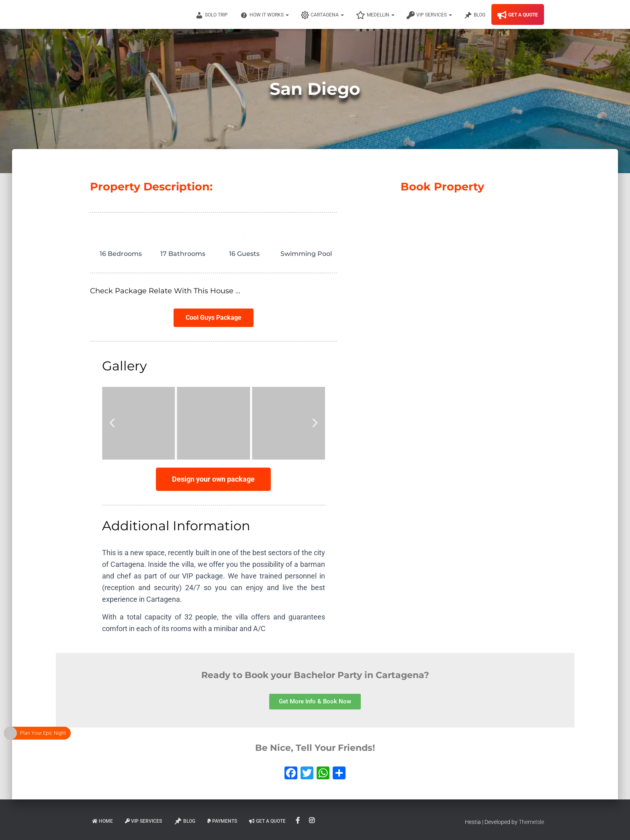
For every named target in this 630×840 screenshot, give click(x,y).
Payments (222, 821)
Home (102, 821)
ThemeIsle (531, 822)
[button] (112, 423)
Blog (475, 15)
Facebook (298, 821)
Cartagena (322, 15)
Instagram (312, 821)
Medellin (375, 15)
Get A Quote (518, 15)
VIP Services (429, 15)
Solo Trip (212, 15)
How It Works (264, 15)
